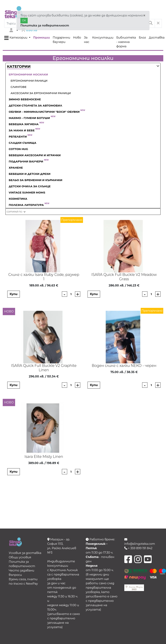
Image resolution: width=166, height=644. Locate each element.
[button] (19, 67)
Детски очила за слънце (30, 186)
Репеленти (21, 137)
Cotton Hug (18, 149)
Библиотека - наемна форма (126, 42)
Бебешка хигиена (26, 124)
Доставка (157, 38)
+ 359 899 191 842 (138, 548)
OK (24, 20)
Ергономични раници (29, 81)
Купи (14, 294)
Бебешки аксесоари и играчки (35, 155)
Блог (142, 38)
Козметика (18, 199)
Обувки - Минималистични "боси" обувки (47, 112)
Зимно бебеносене (25, 99)
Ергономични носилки (28, 74)
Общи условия (20, 557)
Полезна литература (29, 205)
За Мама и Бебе (24, 130)
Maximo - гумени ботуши (32, 118)
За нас (87, 40)
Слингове (19, 87)
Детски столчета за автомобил (35, 106)
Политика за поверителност (45, 25)
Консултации (103, 38)
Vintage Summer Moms (27, 192)
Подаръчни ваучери (62, 40)
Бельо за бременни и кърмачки (35, 180)
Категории (16, 38)
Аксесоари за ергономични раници (41, 93)
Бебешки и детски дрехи (30, 174)
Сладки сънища (23, 143)
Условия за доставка (25, 553)
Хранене (16, 168)
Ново (77, 38)
